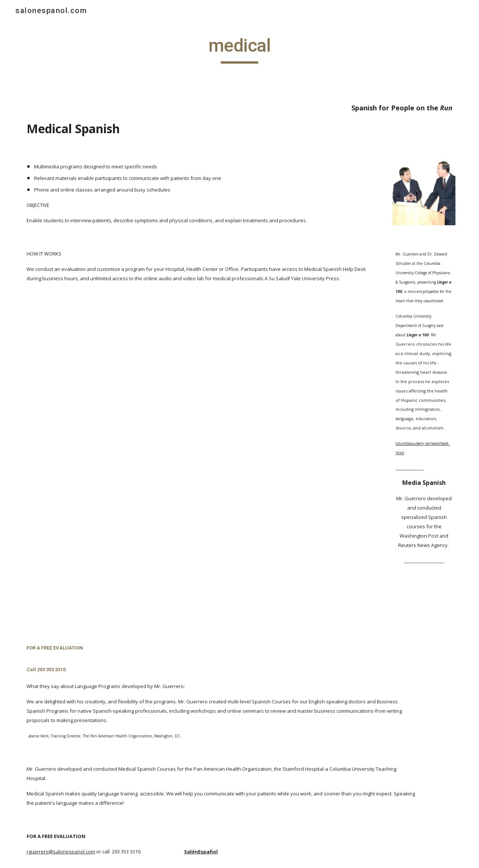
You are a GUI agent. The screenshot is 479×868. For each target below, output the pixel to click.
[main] (239, 49)
